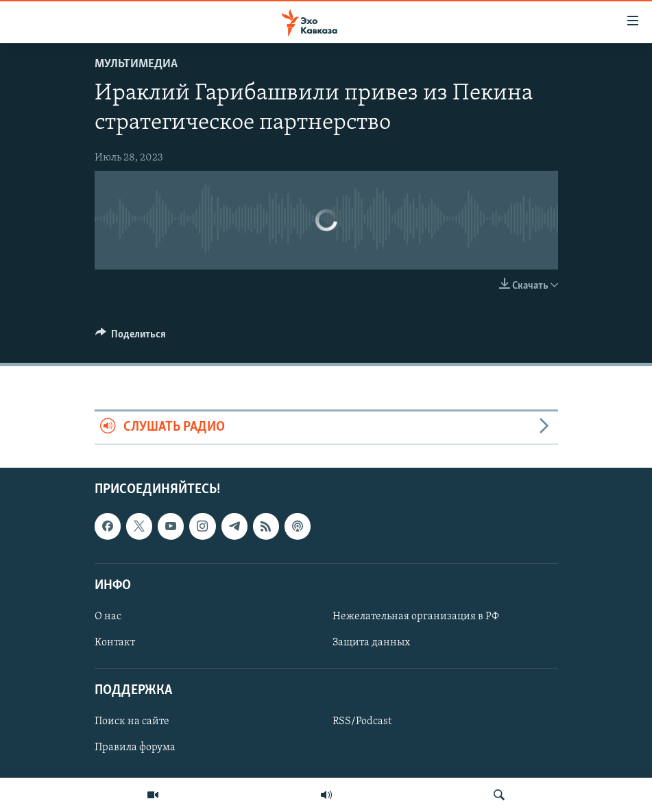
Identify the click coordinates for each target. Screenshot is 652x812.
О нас (108, 617)
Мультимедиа (136, 64)
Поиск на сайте (132, 721)
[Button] (131, 337)
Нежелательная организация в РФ (416, 617)
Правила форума (135, 748)
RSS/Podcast (362, 721)
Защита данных (371, 643)
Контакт (115, 643)
